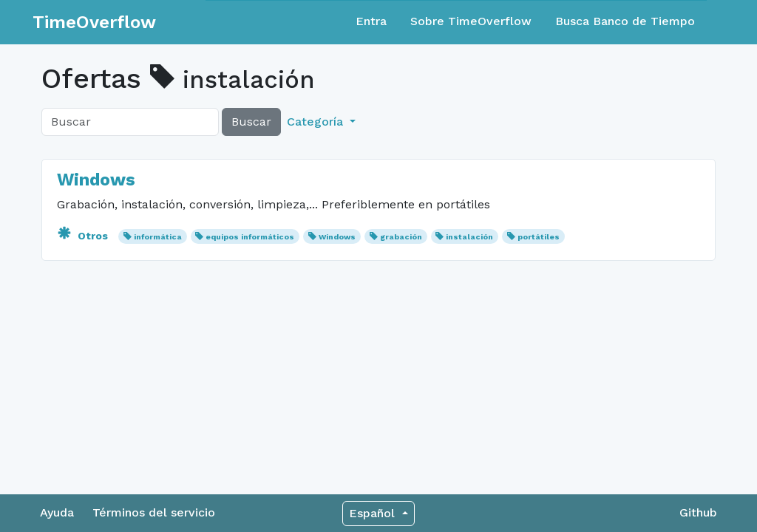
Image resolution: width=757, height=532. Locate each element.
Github (698, 512)
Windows (96, 180)
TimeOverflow (94, 22)
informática (158, 237)
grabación (401, 237)
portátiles (539, 237)
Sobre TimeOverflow (471, 21)
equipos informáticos (250, 237)
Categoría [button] (317, 122)
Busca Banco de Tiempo (625, 21)
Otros (84, 236)
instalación (469, 237)
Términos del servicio (154, 512)
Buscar (251, 122)
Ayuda (57, 512)
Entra (371, 21)
